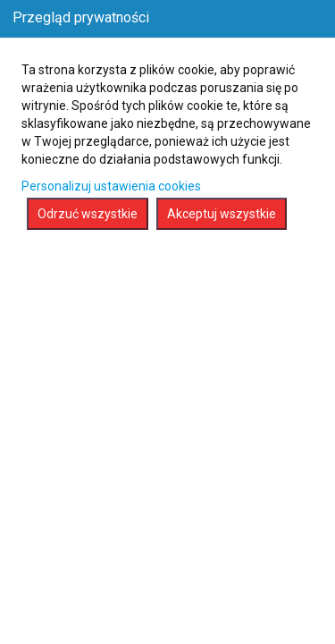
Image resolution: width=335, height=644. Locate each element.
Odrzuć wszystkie (88, 214)
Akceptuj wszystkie (222, 214)
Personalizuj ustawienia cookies (111, 186)
